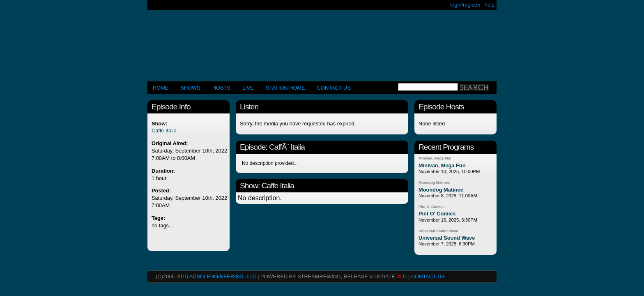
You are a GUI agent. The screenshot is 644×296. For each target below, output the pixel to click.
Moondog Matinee (434, 183)
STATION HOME (285, 88)
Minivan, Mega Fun (435, 158)
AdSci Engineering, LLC (223, 276)
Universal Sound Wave (438, 231)
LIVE (248, 88)
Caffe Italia (164, 131)
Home (161, 88)
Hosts (221, 88)
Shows (190, 88)
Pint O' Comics (431, 207)
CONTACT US (334, 88)
